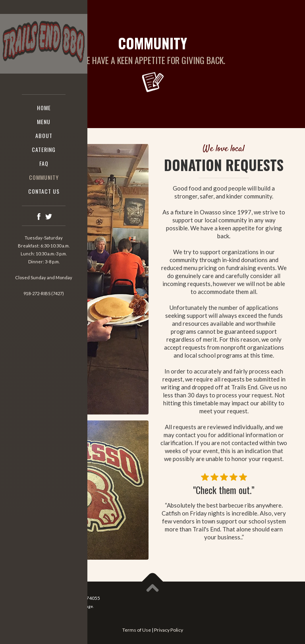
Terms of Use (137, 630)
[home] (44, 44)
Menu (44, 122)
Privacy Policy (169, 630)
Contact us (44, 191)
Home (44, 108)
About (44, 135)
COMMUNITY (44, 177)
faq (44, 163)
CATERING (44, 149)
